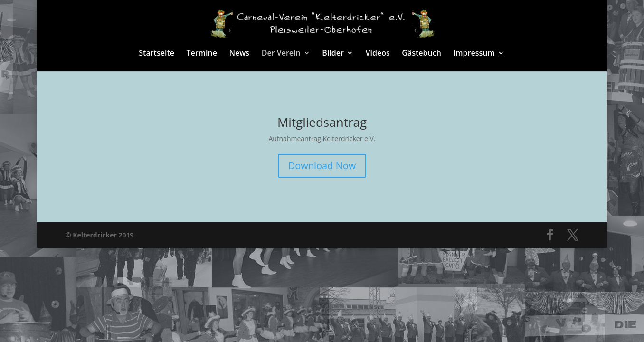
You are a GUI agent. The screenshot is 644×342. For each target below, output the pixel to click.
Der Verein (281, 54)
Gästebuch (421, 54)
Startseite (156, 54)
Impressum (474, 54)
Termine (202, 54)
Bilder (333, 54)
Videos (378, 54)
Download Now (322, 166)
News (240, 54)
